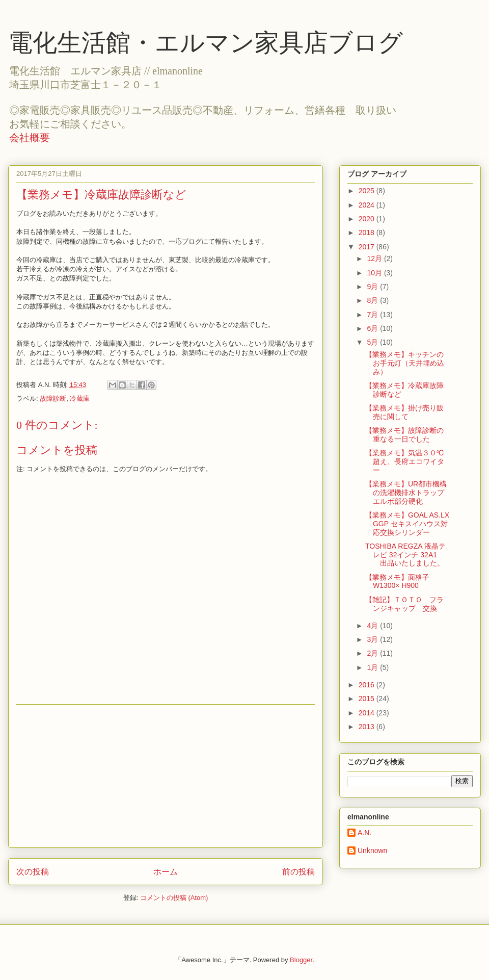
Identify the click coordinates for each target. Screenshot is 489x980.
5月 (373, 342)
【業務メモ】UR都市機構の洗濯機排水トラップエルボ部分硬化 (406, 493)
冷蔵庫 (80, 398)
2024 (368, 205)
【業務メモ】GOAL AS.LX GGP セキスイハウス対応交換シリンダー (407, 524)
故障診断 (53, 398)
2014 (368, 713)
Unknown (372, 850)
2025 (368, 191)
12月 (375, 259)
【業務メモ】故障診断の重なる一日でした (404, 435)
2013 (368, 727)
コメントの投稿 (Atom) (174, 898)
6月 (373, 328)
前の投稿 (298, 872)
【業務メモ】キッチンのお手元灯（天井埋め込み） (405, 363)
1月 (373, 667)
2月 (373, 653)
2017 (368, 247)
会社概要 (30, 138)
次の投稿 (33, 872)
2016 (368, 685)
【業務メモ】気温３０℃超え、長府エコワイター (405, 461)
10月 (375, 273)
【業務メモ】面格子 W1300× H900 (397, 582)
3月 (373, 639)
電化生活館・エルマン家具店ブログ (206, 43)
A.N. (364, 833)
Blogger (301, 960)
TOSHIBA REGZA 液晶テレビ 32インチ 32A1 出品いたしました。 (405, 555)
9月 (373, 287)
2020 (368, 219)
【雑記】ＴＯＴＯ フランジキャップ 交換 (404, 604)
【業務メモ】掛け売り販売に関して (404, 412)
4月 (373, 626)
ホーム (166, 872)
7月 (373, 315)
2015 (368, 699)
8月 (373, 300)
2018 (368, 233)
